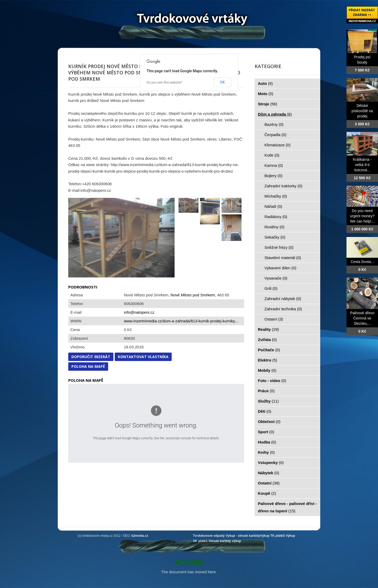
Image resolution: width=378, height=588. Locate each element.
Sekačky (275, 237)
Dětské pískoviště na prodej (362, 111)
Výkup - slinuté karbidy (243, 536)
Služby (268, 401)
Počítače (269, 350)
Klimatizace (278, 145)
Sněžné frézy (279, 247)
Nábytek (269, 473)
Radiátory (276, 217)
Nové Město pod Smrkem (193, 295)
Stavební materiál (283, 258)
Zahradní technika (283, 309)
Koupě (267, 493)
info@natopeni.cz (139, 312)
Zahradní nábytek (283, 299)
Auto (266, 83)
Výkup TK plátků (272, 536)
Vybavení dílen (280, 268)
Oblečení (269, 422)
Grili (271, 288)
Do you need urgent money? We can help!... (362, 216)
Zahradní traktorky (283, 186)
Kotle (272, 155)
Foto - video (272, 381)
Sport (266, 432)
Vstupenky (271, 463)
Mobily (267, 370)
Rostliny (275, 227)
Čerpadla (275, 135)
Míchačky (276, 196)
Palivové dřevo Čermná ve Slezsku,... (362, 318)
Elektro (268, 360)
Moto (266, 94)
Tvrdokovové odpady (209, 536)
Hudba (267, 442)
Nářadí (274, 206)
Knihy (266, 452)
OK (222, 82)
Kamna (274, 165)
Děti (265, 411)
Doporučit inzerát (91, 357)
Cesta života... (362, 262)
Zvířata (267, 340)
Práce (266, 391)
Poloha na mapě (88, 366)
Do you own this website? (164, 82)
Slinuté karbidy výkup (225, 541)
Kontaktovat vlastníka (143, 357)
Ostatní (274, 319)
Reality (269, 329)
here (212, 572)
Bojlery (274, 176)
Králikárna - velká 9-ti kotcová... (362, 165)
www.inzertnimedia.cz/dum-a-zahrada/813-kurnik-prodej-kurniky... (181, 321)
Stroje (268, 104)
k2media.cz (140, 536)
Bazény (274, 124)
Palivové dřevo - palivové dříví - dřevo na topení (287, 507)
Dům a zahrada (275, 114)
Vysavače (276, 278)
